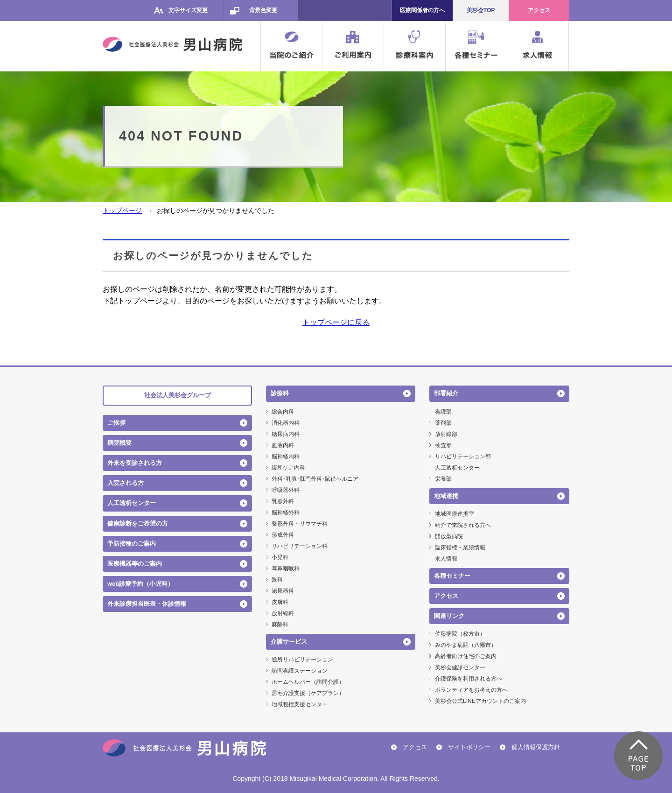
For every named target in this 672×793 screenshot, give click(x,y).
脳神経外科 (286, 512)
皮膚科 (280, 602)
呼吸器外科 (286, 490)
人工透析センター (132, 503)
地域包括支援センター (300, 704)
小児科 (280, 557)
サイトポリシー (469, 747)
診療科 (280, 393)
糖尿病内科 (286, 434)
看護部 (443, 412)
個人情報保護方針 (536, 747)
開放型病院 (449, 536)
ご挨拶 (116, 423)
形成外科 (283, 535)
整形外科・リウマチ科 (300, 524)
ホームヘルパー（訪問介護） (308, 682)
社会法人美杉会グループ (178, 395)
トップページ (122, 211)
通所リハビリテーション (302, 660)
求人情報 (446, 559)
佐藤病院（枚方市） (460, 634)
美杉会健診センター (460, 667)
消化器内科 (286, 423)
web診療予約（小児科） (140, 584)
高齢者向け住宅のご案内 (466, 656)
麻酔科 (280, 625)
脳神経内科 (286, 456)
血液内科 (283, 445)
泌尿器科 (283, 591)
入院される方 (126, 483)
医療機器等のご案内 (135, 564)
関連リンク (449, 616)
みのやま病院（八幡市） (466, 645)
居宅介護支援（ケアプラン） (308, 693)
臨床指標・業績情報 (460, 547)
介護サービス (289, 642)
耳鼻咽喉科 (286, 568)
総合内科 (283, 412)
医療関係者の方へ (422, 10)
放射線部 (446, 434)
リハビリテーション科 (300, 546)
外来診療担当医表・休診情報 (147, 604)
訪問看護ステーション (300, 671)
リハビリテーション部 (463, 456)
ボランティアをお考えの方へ (471, 690)
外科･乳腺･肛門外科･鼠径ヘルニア (315, 479)
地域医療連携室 (455, 514)
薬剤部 (443, 423)
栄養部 (443, 479)
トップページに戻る (336, 322)
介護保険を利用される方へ (469, 679)
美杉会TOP (481, 10)
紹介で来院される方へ (463, 525)
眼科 (277, 580)
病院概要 (119, 443)
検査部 (443, 445)
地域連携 (446, 496)
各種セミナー (452, 576)
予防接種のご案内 (132, 544)
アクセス (539, 10)
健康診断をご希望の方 (138, 523)
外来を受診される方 (135, 463)
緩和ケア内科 (288, 468)
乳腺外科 (283, 501)
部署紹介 (446, 393)
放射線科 (283, 613)
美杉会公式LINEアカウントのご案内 (480, 701)
